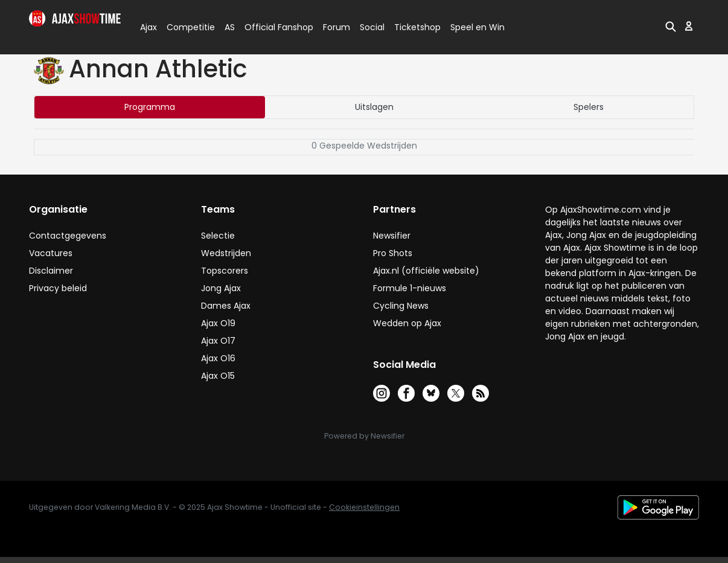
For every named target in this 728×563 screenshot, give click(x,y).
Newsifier (392, 236)
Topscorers (225, 271)
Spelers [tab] (589, 107)
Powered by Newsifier (364, 436)
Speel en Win (477, 27)
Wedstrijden (226, 253)
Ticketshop (417, 27)
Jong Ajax (221, 288)
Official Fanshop (272, 27)
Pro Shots (393, 253)
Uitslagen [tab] (374, 107)
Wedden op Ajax (407, 323)
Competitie (186, 27)
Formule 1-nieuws (410, 288)
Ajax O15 (218, 376)
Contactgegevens (68, 236)
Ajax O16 (218, 358)
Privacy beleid (58, 288)
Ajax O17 (218, 341)
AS (230, 27)
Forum (337, 27)
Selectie (218, 236)
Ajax (148, 27)
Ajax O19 (218, 323)
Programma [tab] (150, 107)
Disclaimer (51, 271)
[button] (671, 26)
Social (370, 27)
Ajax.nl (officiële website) (426, 271)
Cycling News (401, 306)
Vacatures (51, 253)
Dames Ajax (226, 306)
